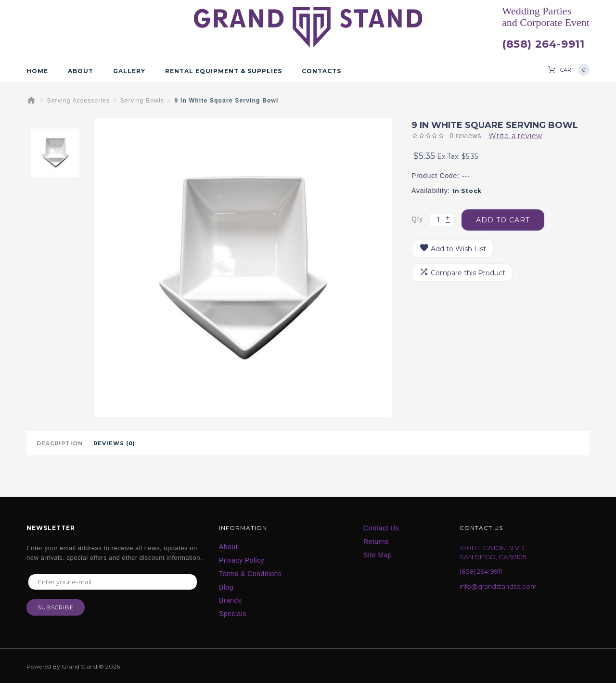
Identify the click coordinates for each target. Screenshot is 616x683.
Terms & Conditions (250, 574)
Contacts (321, 71)
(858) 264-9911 (543, 44)
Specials (233, 614)
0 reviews (465, 136)
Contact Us (381, 528)
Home (37, 71)
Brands (230, 600)
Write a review (515, 136)
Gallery (129, 71)
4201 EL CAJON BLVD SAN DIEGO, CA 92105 (493, 552)
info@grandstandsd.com (498, 586)
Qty (417, 219)
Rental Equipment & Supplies (224, 71)
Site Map (378, 555)
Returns (376, 541)
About (81, 71)
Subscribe (56, 607)
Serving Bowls (142, 101)
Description (60, 443)
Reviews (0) (114, 443)
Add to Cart (503, 219)
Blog (226, 587)
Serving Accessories (79, 101)
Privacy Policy (242, 560)
